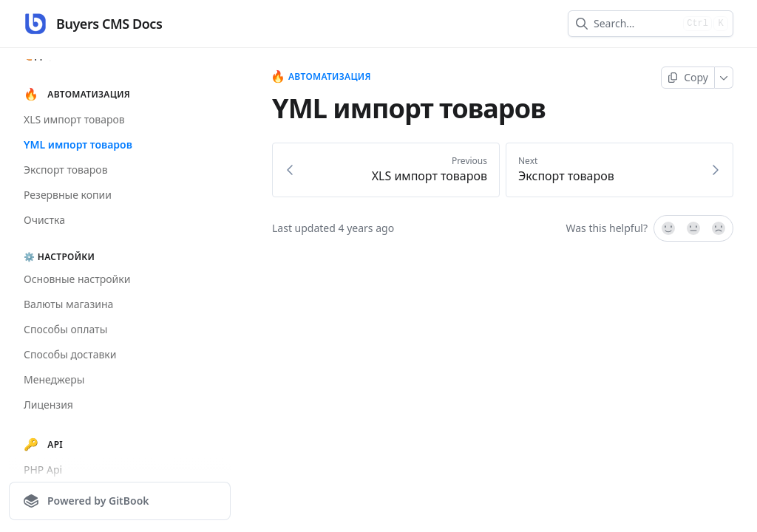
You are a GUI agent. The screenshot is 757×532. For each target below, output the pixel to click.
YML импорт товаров (78, 144)
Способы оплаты (65, 329)
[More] (724, 78)
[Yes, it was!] (668, 228)
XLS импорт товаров (74, 119)
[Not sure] (693, 228)
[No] (719, 228)
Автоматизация (322, 77)
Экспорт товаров (66, 170)
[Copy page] (688, 78)
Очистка (44, 220)
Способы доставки (70, 354)
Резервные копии (68, 195)
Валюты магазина (68, 304)
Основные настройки (77, 279)
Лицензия (48, 405)
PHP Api (43, 470)
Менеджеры (54, 379)
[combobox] (635, 24)
